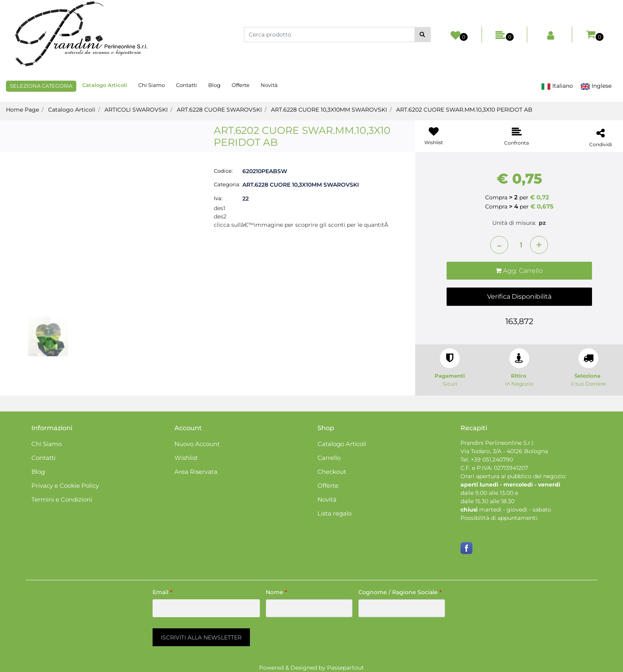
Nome (277, 592)
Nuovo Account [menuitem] (197, 444)
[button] (423, 35)
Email (163, 592)
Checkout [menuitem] (332, 472)
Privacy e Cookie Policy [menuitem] (65, 486)
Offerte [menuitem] (241, 85)
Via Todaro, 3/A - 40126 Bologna (504, 451)
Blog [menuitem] (214, 85)
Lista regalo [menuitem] (335, 513)
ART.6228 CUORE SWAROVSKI (219, 110)
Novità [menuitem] (269, 85)
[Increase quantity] (539, 245)
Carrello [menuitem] (329, 458)
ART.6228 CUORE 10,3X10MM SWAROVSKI (329, 110)
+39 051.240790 (492, 460)
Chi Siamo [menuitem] (152, 85)
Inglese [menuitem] (596, 86)
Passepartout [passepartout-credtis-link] (345, 668)
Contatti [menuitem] (187, 85)
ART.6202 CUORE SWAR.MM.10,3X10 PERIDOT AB (464, 110)
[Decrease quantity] (499, 245)
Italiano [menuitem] (557, 86)
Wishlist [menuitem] (186, 458)
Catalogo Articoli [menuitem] (105, 85)
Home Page (22, 110)
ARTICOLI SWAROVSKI (136, 110)
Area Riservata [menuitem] (196, 472)
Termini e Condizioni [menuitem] (62, 499)
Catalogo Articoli (72, 110)
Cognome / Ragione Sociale (400, 592)
